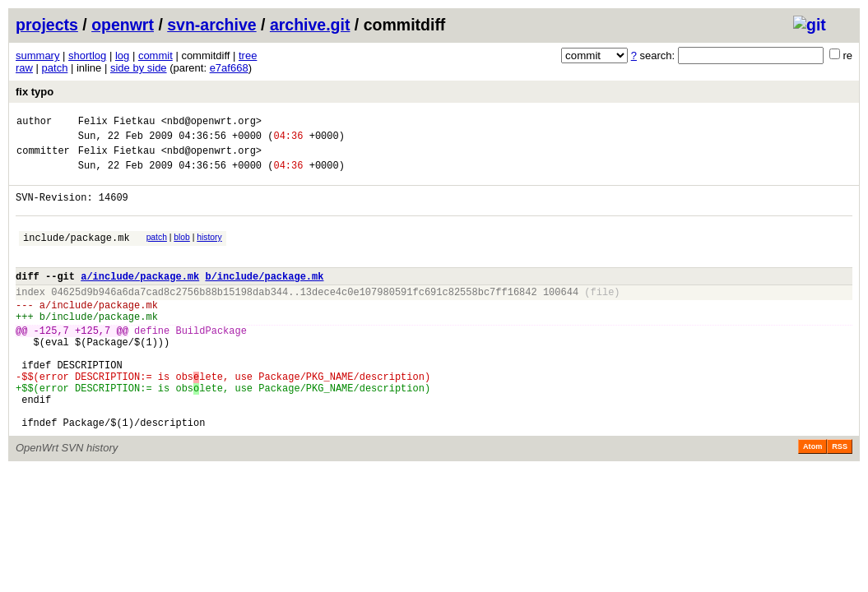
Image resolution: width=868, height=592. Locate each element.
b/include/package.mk (264, 298)
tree (248, 55)
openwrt (123, 25)
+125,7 (93, 362)
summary (37, 55)
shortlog (87, 55)
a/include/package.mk (140, 298)
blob (182, 252)
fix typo (35, 92)
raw (24, 68)
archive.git (310, 25)
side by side (139, 68)
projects (47, 25)
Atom (812, 498)
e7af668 (229, 68)
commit (155, 55)
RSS (840, 498)
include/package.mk (77, 254)
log (122, 55)
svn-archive (211, 25)
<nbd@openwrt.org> (211, 123)
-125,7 (51, 362)
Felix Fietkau (117, 123)
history (209, 252)
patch (55, 68)
